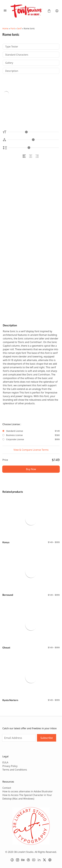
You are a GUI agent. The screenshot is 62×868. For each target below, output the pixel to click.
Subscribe (47, 738)
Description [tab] (12, 71)
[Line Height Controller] (34, 148)
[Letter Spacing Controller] (33, 140)
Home (5, 28)
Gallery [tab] (9, 63)
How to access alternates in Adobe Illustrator (28, 791)
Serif (19, 28)
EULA (5, 762)
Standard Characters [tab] (17, 55)
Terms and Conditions (15, 770)
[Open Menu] (5, 11)
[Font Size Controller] (33, 132)
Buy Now (31, 469)
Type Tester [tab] (12, 47)
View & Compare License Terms (31, 450)
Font (13, 28)
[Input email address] (19, 738)
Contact (7, 788)
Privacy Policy (10, 766)
